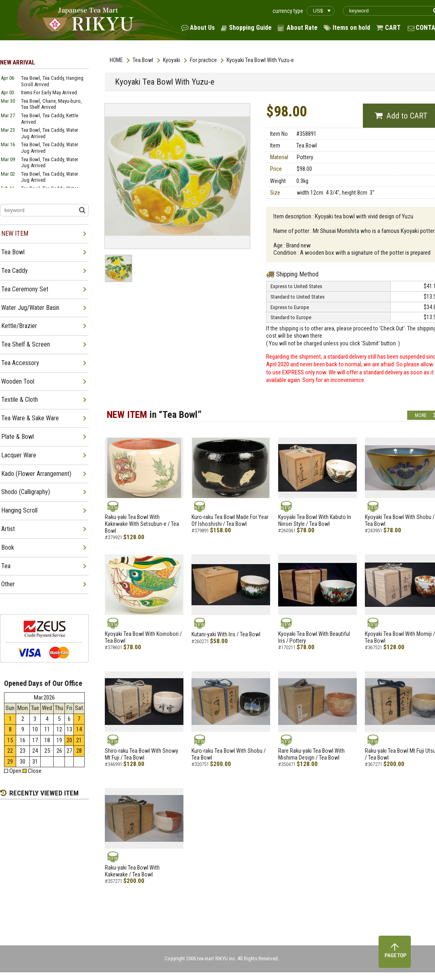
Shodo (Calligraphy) (26, 492)
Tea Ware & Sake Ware (30, 418)
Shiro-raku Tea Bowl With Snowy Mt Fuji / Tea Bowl (142, 754)
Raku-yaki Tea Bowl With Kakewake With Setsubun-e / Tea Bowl (142, 524)
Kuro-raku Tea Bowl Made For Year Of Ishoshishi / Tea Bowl (230, 520)
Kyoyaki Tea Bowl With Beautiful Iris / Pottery (314, 637)
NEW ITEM (15, 234)
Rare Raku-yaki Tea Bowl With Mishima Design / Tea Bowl (311, 754)
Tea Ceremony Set (25, 289)
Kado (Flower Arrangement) (36, 474)
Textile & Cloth (20, 400)
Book (8, 547)
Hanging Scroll (19, 510)
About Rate (302, 28)
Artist (8, 529)
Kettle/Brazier (19, 326)
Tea (6, 566)
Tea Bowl (143, 60)
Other (8, 584)
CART (393, 28)
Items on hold (351, 28)
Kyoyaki (172, 60)
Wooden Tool (18, 381)
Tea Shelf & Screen (26, 344)
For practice (203, 60)
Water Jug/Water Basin (30, 308)
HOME (116, 60)
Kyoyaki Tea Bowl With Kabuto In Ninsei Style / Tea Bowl (315, 520)
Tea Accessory (20, 363)
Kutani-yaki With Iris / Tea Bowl (226, 634)
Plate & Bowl (18, 437)
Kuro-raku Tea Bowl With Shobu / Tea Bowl (229, 754)
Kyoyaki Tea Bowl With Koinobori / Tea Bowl (143, 637)
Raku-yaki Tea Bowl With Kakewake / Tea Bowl (132, 871)
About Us (202, 28)
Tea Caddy (15, 271)
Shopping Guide (250, 28)
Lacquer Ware (19, 455)
